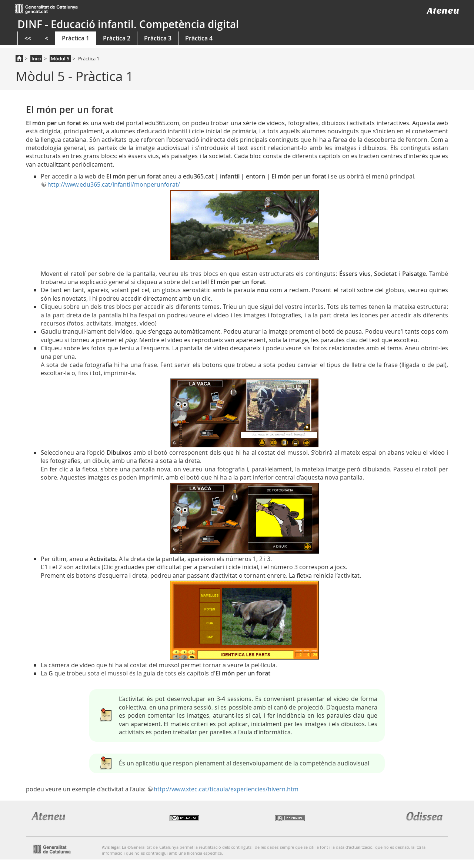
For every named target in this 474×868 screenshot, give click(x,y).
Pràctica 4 (199, 38)
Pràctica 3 (158, 38)
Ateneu (443, 11)
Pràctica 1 (76, 38)
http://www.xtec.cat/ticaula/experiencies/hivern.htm (226, 789)
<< (28, 38)
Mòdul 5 (60, 59)
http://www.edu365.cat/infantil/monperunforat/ (114, 184)
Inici (36, 59)
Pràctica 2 (117, 38)
